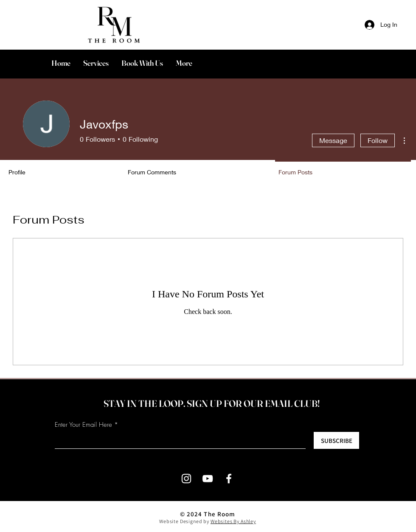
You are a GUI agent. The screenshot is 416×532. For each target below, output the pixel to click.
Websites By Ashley (233, 521)
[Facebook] (229, 479)
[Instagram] (186, 479)
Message (333, 140)
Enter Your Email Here (83, 425)
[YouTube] (208, 479)
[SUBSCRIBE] (336, 440)
